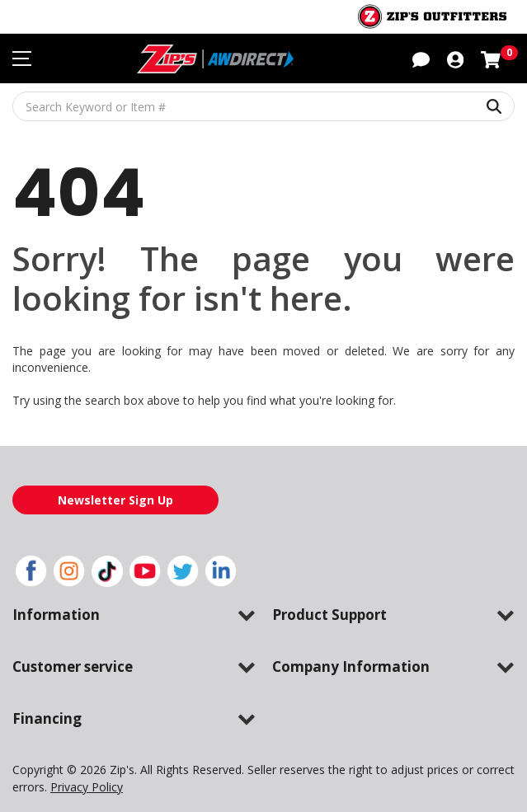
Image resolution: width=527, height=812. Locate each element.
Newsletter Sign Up (115, 500)
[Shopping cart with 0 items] (491, 58)
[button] (421, 58)
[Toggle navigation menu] (22, 59)
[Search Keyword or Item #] (263, 106)
